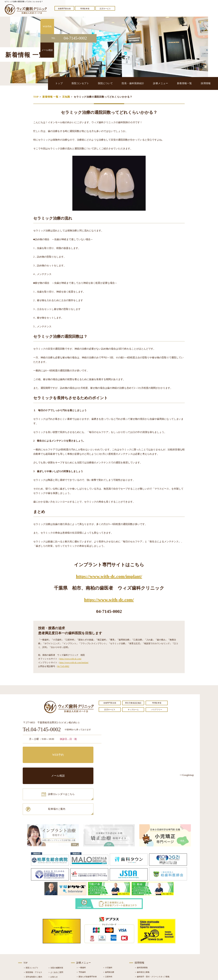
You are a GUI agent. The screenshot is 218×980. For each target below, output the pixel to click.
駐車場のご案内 (83, 765)
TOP (36, 97)
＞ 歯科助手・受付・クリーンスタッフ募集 (152, 936)
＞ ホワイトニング (84, 940)
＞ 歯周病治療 (108, 931)
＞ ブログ (52, 941)
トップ (69, 83)
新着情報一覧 (187, 83)
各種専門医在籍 (64, 9)
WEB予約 (42, 751)
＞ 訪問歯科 (108, 959)
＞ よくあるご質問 (56, 931)
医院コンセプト (88, 83)
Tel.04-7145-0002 (42, 730)
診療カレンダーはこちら (45, 765)
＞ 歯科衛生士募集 (142, 931)
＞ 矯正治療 (108, 945)
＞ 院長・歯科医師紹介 (33, 941)
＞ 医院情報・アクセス (33, 931)
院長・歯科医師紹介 (138, 83)
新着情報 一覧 (50, 97)
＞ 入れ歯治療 (82, 949)
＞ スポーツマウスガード (87, 954)
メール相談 (83, 751)
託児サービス (105, 9)
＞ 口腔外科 (108, 936)
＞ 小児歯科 (108, 927)
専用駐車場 (85, 9)
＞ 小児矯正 (108, 949)
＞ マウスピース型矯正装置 (114, 954)
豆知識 (66, 97)
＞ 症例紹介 (53, 945)
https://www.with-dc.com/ (109, 600)
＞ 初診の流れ (29, 950)
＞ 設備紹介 (28, 945)
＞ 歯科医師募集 (141, 927)
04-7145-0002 (63, 666)
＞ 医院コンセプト (31, 927)
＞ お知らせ (53, 936)
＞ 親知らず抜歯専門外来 (87, 936)
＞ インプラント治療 (111, 940)
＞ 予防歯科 (81, 931)
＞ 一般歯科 (81, 927)
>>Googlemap (187, 775)
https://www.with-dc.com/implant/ (109, 576)
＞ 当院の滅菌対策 (56, 927)
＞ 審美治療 (81, 945)
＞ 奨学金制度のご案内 (33, 936)
